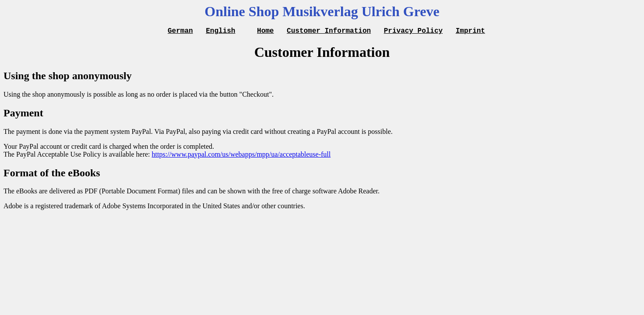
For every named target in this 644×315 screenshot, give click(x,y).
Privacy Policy (413, 31)
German (180, 31)
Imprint (470, 31)
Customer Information (329, 31)
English (220, 31)
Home (265, 31)
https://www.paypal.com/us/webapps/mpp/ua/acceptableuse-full (241, 156)
